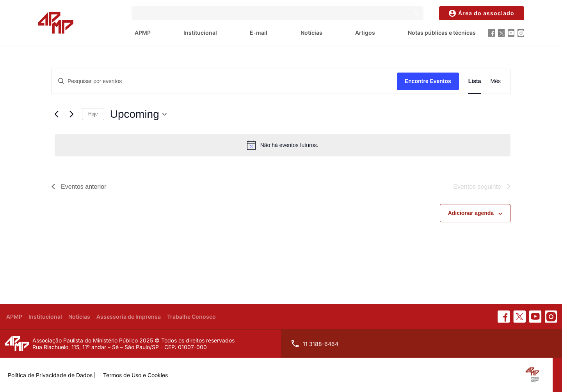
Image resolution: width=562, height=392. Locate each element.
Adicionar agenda (471, 213)
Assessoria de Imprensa (129, 317)
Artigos (365, 33)
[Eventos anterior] (56, 114)
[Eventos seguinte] (71, 114)
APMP (143, 33)
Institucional (200, 33)
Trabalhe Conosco (191, 317)
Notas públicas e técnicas (442, 33)
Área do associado (482, 13)
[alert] (283, 145)
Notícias (311, 33)
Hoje (93, 114)
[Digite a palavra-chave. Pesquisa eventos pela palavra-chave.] (224, 81)
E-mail (259, 33)
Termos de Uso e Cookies (135, 375)
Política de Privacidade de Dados (50, 375)
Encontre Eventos (428, 81)
